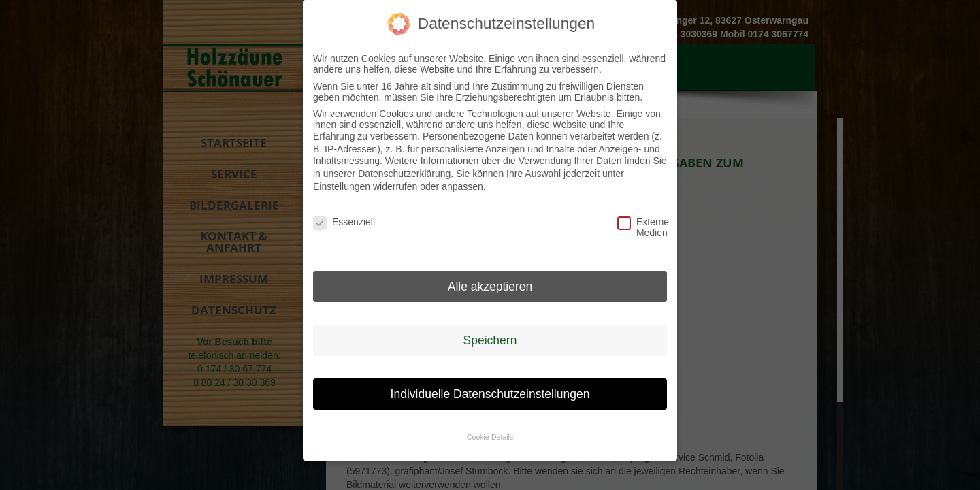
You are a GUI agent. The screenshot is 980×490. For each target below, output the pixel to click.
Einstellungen (342, 182)
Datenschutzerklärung (404, 169)
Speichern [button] (490, 336)
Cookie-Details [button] (490, 432)
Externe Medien (638, 223)
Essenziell (333, 217)
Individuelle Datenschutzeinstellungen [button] (490, 389)
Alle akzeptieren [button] (490, 282)
